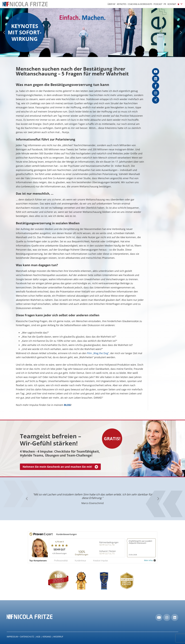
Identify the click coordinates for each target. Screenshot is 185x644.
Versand (47, 637)
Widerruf (58, 637)
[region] (92, 33)
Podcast (158, 4)
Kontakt (172, 4)
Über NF (111, 4)
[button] (4, 32)
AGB (38, 637)
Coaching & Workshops (140, 4)
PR (165, 4)
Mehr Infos (150, 560)
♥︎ (180, 4)
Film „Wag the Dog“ (98, 353)
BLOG (67, 405)
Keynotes (122, 4)
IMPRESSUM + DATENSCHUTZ (20, 637)
